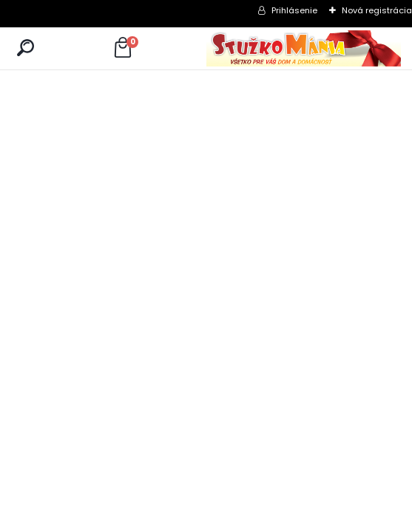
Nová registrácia (377, 10)
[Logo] (304, 48)
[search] (26, 48)
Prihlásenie (294, 10)
